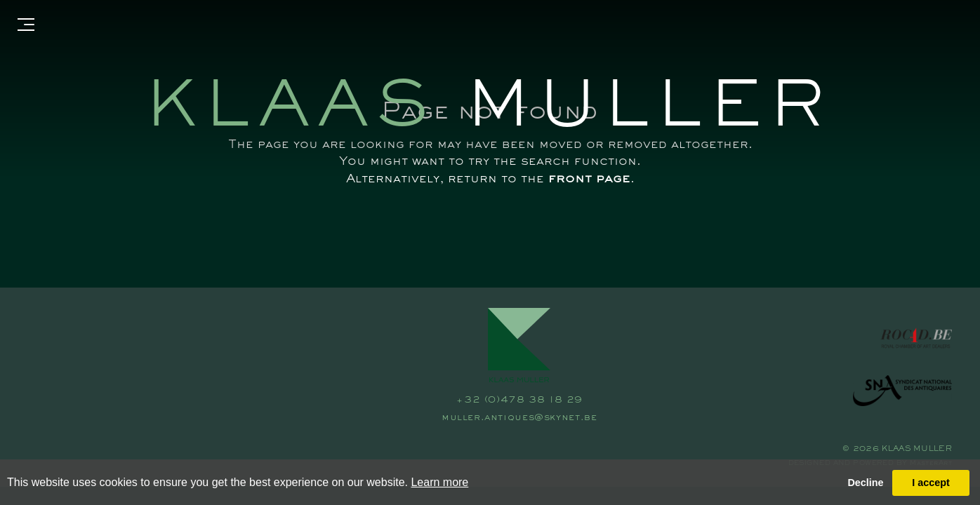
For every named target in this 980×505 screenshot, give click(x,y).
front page (589, 179)
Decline (865, 483)
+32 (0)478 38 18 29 (519, 400)
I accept (931, 483)
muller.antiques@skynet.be (519, 418)
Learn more (439, 482)
